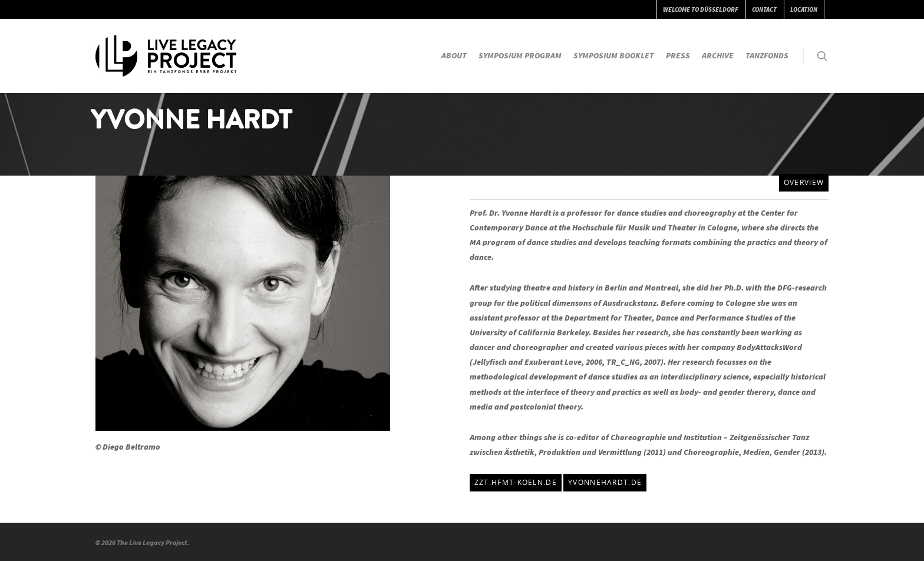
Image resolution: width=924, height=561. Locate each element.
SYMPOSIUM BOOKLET (614, 55)
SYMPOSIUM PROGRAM (520, 55)
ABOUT (454, 55)
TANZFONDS (767, 55)
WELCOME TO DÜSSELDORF (701, 9)
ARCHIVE (718, 55)
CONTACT (764, 9)
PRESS (678, 55)
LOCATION (804, 9)
